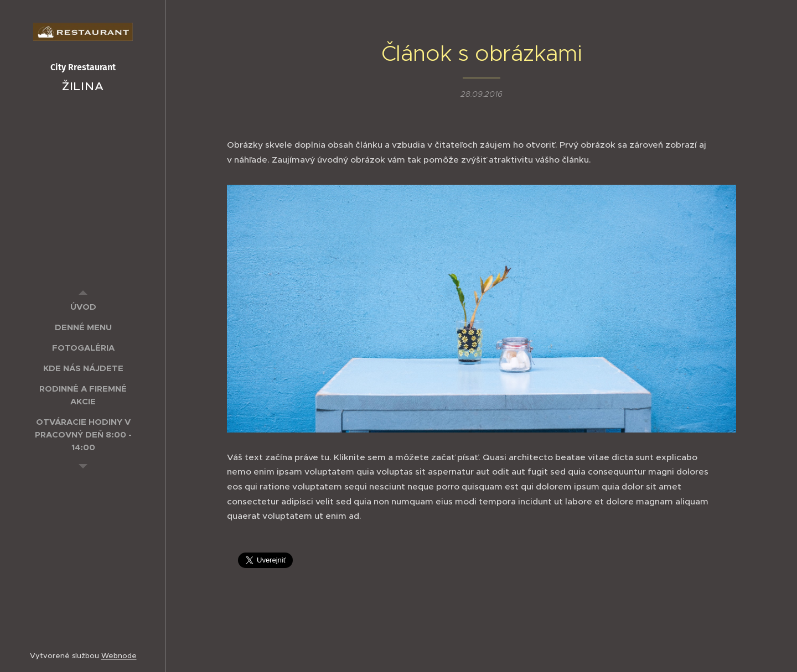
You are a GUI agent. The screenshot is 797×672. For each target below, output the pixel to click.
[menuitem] (83, 307)
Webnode (119, 656)
